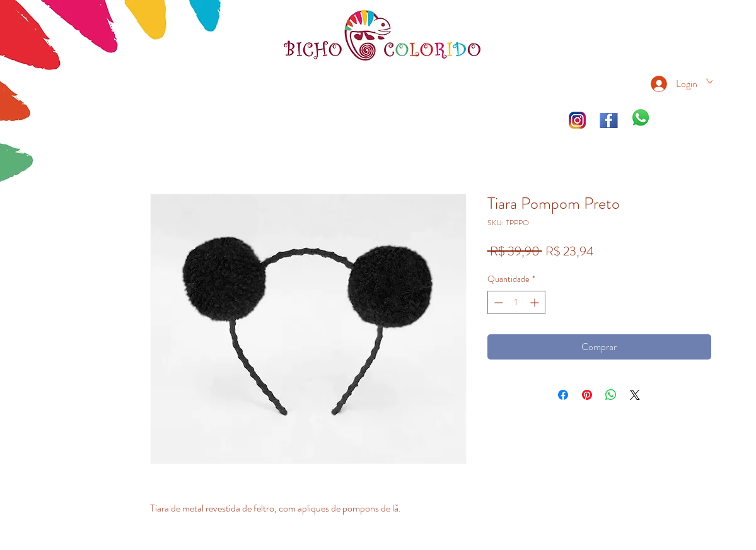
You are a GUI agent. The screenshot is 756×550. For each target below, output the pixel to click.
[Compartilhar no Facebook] (563, 395)
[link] (709, 81)
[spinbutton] (516, 302)
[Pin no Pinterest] (587, 395)
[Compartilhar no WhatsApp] (611, 395)
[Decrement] (497, 302)
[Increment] (536, 302)
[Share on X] (635, 395)
